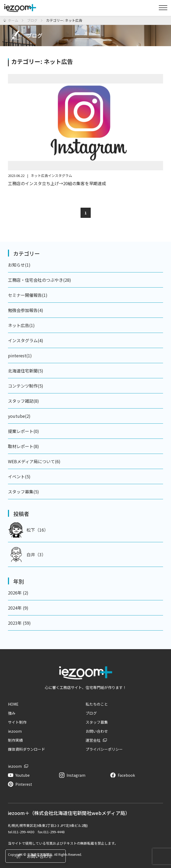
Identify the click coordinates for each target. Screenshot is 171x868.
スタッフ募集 (97, 722)
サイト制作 (17, 722)
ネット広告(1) (21, 325)
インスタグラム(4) (26, 340)
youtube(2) (19, 416)
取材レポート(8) (23, 446)
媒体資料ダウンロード (27, 749)
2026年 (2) (18, 593)
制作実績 (15, 740)
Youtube (23, 775)
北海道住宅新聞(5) (26, 371)
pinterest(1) (20, 355)
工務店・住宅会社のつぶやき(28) (40, 280)
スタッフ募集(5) (23, 492)
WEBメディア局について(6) (34, 461)
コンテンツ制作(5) (26, 386)
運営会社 (93, 740)
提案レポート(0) (23, 431)
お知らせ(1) (19, 265)
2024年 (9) (18, 608)
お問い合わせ (97, 731)
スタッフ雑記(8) (23, 401)
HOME (13, 704)
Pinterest (24, 784)
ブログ (91, 713)
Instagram (76, 775)
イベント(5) (19, 476)
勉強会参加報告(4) (26, 310)
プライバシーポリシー (104, 749)
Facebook (126, 775)
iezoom (15, 731)
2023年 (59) (19, 623)
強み (12, 713)
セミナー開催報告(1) (28, 295)
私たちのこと (97, 704)
